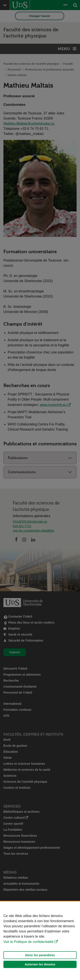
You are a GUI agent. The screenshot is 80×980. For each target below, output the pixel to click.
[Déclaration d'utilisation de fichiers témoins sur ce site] (40, 941)
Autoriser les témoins (40, 964)
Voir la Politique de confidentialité (28, 942)
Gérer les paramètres (40, 955)
